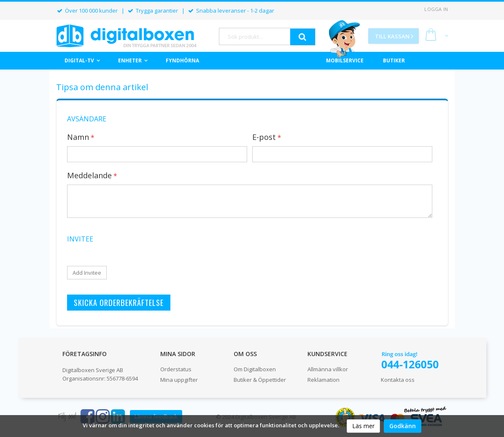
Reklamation (323, 380)
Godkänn (403, 426)
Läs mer (363, 426)
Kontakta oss (398, 380)
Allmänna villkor (328, 369)
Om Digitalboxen (255, 369)
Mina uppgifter (179, 380)
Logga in (436, 9)
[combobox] (255, 36)
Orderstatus (176, 369)
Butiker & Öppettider (260, 380)
